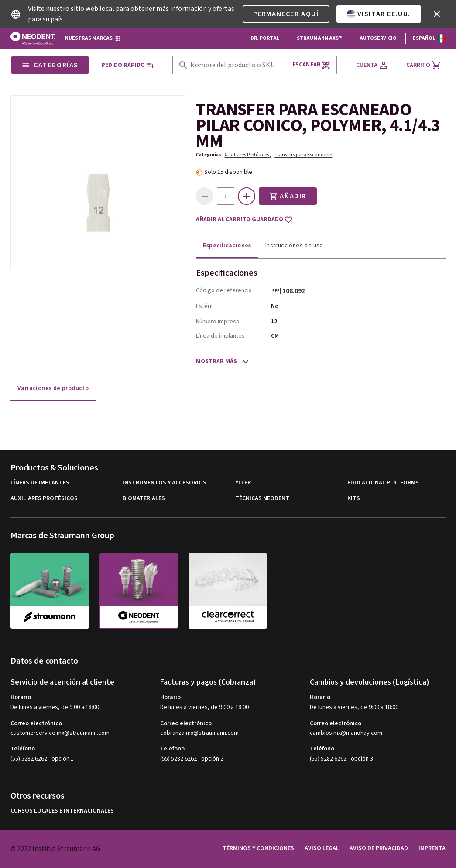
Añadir (288, 196)
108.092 (297, 291)
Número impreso (218, 322)
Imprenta (432, 848)
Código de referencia (224, 290)
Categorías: (209, 155)
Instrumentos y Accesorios (165, 483)
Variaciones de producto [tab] (53, 388)
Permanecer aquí (286, 14)
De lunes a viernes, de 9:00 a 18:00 (55, 707)
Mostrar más (216, 361)
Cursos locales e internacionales (62, 811)
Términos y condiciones (258, 848)
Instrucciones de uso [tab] (294, 246)
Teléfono (23, 749)
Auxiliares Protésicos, (248, 155)
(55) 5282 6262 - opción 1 (42, 759)
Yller (243, 483)
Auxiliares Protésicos (44, 499)
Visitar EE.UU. (379, 14)
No (275, 306)
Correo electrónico (36, 723)
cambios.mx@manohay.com (346, 733)
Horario (21, 697)
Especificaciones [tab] (227, 246)
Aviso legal (322, 848)
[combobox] (236, 65)
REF (276, 291)
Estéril (204, 306)
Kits (354, 499)
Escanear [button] (311, 65)
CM (275, 336)
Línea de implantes (220, 336)
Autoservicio (378, 38)
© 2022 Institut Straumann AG (55, 849)
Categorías (50, 65)
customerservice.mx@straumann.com (60, 733)
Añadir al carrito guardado (244, 220)
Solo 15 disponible (228, 172)
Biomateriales (144, 499)
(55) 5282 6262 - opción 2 (192, 759)
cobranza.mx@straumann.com (199, 733)
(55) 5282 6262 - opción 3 (341, 759)
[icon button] (437, 14)
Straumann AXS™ (319, 38)
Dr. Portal (265, 38)
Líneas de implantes (40, 483)
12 (274, 322)
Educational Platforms (383, 483)
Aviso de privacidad (379, 848)
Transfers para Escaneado (303, 155)
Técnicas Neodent (262, 499)
